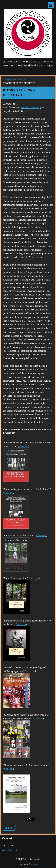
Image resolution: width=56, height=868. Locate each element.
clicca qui (24, 446)
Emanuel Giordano (30, 107)
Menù (51, 5)
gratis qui (8, 769)
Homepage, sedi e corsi (13, 80)
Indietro (9, 828)
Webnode (33, 864)
